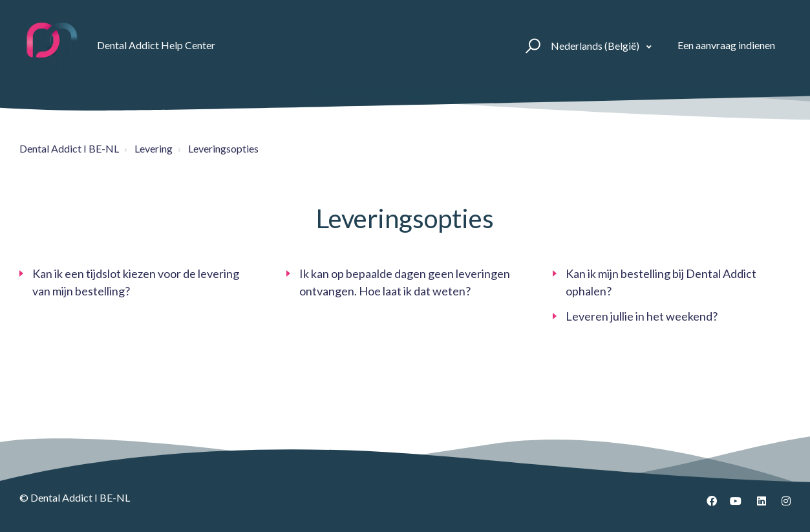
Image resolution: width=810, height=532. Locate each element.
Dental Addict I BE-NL (69, 148)
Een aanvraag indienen (726, 45)
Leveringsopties (223, 148)
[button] (531, 45)
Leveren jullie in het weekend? (642, 316)
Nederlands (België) (596, 46)
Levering (154, 148)
